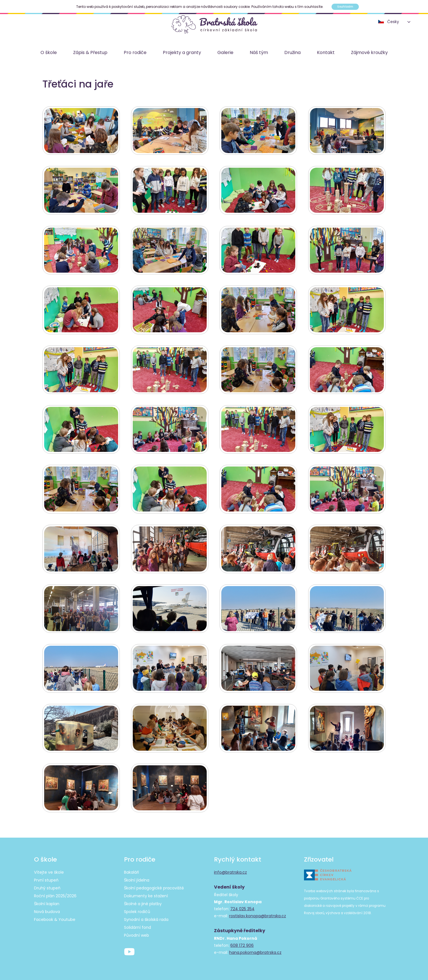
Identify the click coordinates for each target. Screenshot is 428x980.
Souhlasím (345, 7)
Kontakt (326, 53)
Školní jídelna (137, 879)
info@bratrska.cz (230, 871)
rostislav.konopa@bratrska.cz (258, 914)
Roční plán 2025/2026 (55, 894)
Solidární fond (138, 926)
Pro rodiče (135, 53)
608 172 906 (242, 944)
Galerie (225, 53)
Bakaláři (131, 871)
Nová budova (47, 910)
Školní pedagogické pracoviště (154, 887)
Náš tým (259, 53)
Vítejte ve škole (49, 871)
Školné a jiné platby (143, 902)
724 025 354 (242, 907)
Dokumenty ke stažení (146, 894)
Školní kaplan (47, 902)
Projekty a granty (182, 53)
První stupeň (46, 879)
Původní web (137, 934)
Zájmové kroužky (369, 53)
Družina (292, 53)
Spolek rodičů (137, 910)
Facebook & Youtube (55, 918)
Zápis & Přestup (90, 53)
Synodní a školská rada (146, 918)
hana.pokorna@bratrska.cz (255, 951)
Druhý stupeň (47, 887)
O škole (49, 53)
